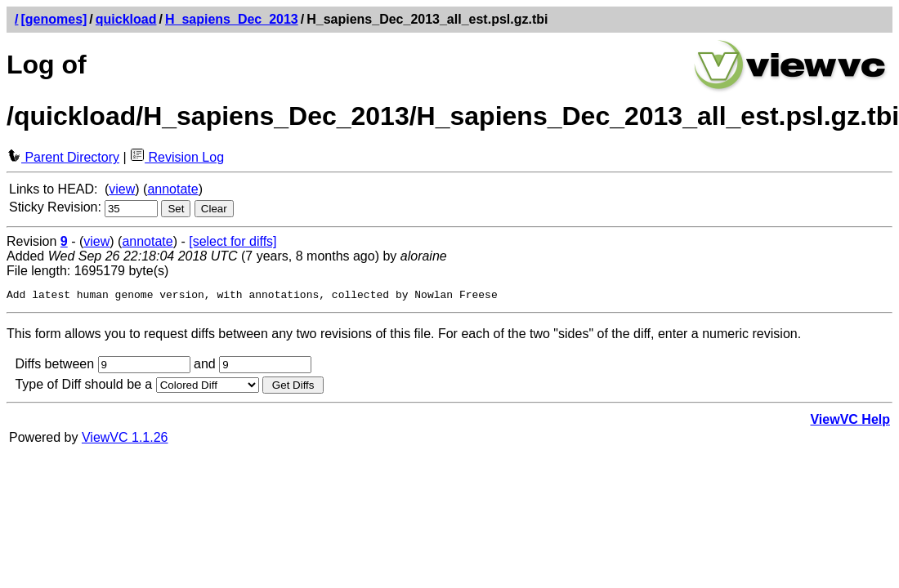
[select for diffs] (233, 241)
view (122, 189)
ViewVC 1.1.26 (125, 440)
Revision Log (177, 157)
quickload (126, 19)
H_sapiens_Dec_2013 (232, 19)
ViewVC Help (850, 422)
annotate (172, 189)
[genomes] (54, 19)
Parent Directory (63, 157)
